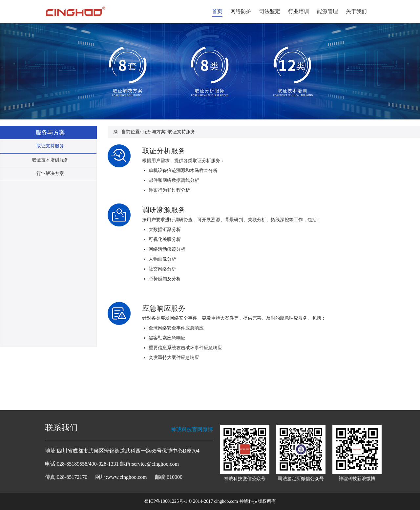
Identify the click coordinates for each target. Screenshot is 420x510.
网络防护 (241, 11)
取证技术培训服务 (50, 160)
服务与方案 (154, 132)
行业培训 (299, 11)
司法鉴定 (270, 11)
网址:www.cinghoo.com (121, 477)
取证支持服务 (50, 146)
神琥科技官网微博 (192, 429)
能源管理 (327, 11)
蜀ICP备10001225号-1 (166, 501)
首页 (217, 11)
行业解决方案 (50, 173)
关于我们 (356, 11)
